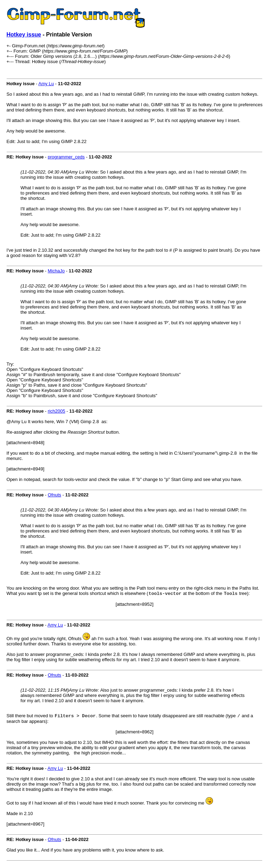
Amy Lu (46, 84)
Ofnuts (54, 495)
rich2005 (56, 411)
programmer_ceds (66, 157)
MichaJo (56, 271)
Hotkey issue (24, 35)
